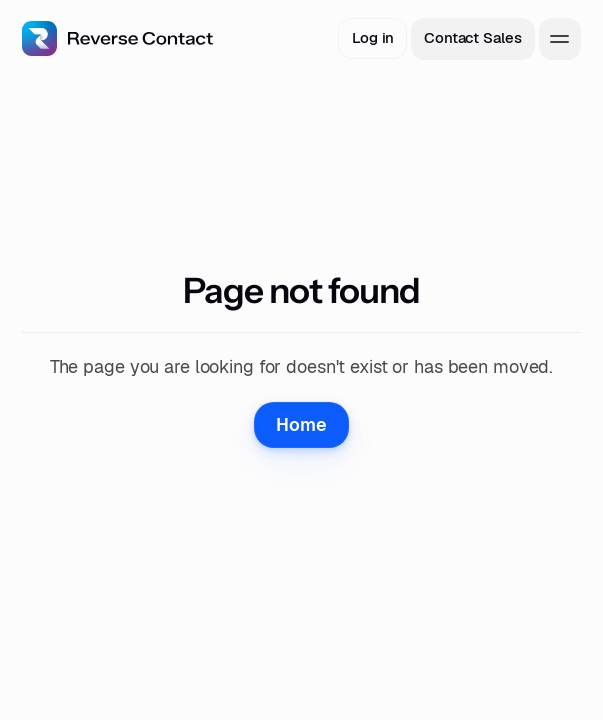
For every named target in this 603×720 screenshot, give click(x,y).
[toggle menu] (560, 39)
